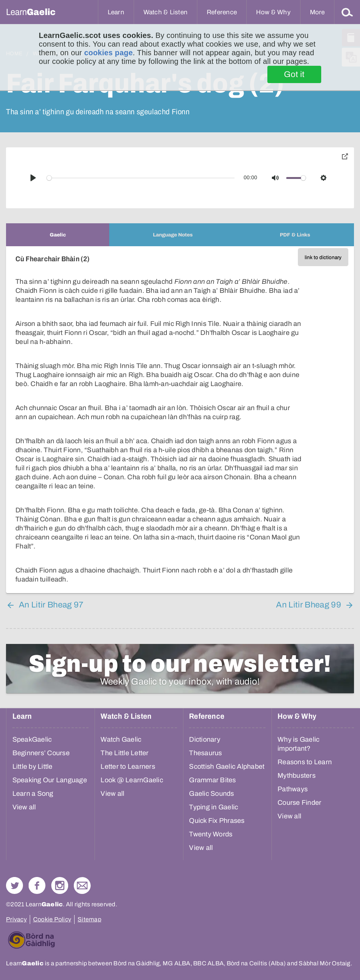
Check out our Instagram (60, 885)
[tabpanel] (180, 420)
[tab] (58, 235)
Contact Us (82, 885)
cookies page (108, 53)
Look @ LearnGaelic (132, 780)
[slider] (141, 178)
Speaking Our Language (50, 780)
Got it (294, 74)
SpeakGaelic (32, 739)
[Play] (33, 178)
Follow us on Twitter (14, 885)
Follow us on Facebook (37, 885)
